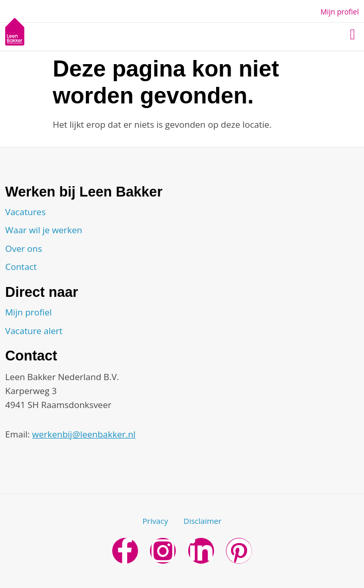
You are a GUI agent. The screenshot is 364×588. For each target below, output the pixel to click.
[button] (353, 35)
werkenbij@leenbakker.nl (84, 434)
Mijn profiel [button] (340, 12)
